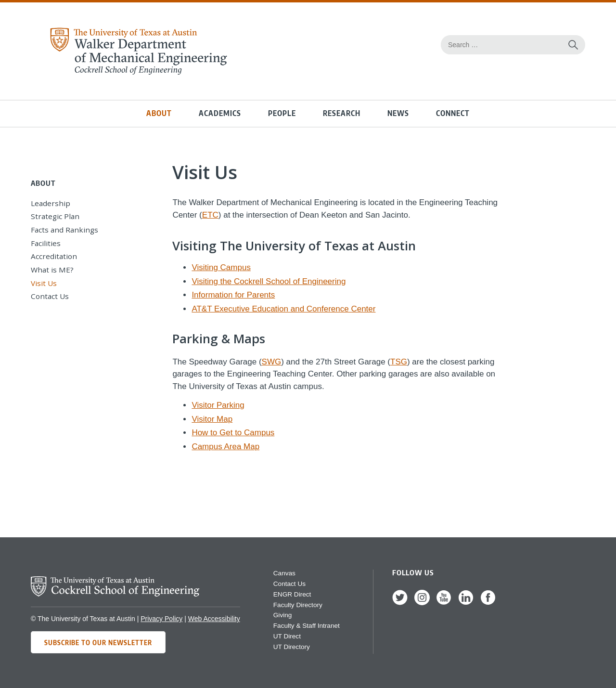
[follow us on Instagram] (422, 603)
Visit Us (44, 283)
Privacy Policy (161, 619)
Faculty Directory (298, 605)
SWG (272, 362)
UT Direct (287, 636)
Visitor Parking (218, 405)
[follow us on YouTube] (444, 603)
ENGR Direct (292, 594)
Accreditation (54, 256)
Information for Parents (233, 295)
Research (342, 113)
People (282, 113)
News (398, 113)
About (159, 113)
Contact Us (50, 296)
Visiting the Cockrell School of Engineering (269, 281)
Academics (220, 113)
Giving (283, 615)
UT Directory (292, 647)
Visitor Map (212, 419)
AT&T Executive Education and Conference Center (283, 309)
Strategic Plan (55, 216)
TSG (399, 362)
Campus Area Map (225, 447)
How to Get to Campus (233, 433)
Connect (453, 113)
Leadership (51, 203)
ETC (210, 215)
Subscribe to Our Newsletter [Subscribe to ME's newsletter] (98, 642)
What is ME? (52, 270)
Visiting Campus (221, 267)
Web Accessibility (214, 619)
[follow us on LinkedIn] (466, 603)
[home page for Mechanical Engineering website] (138, 72)
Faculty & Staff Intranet (307, 626)
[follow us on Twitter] (400, 603)
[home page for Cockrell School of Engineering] (115, 594)
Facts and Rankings (64, 230)
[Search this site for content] (573, 45)
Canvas (284, 573)
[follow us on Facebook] (488, 603)
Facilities (46, 243)
